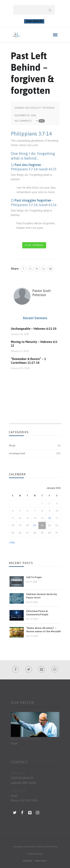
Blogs (12, 445)
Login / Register (34, 21)
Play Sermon (34, 245)
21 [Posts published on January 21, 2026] (35, 525)
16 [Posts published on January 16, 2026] (49, 518)
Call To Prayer (34, 577)
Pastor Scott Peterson (40, 108)
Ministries (41, 861)
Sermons (27, 861)
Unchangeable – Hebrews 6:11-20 (34, 329)
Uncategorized (17, 453)
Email (14, 744)
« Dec (12, 542)
